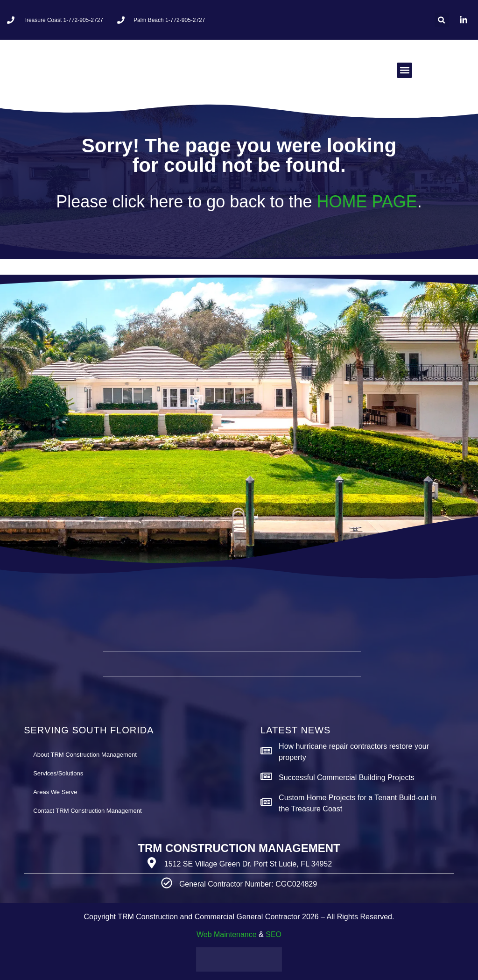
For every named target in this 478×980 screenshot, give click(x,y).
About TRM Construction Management (85, 755)
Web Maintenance (227, 934)
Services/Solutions (58, 773)
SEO (274, 934)
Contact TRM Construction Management (87, 811)
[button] (442, 20)
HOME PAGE (367, 202)
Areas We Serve (55, 792)
